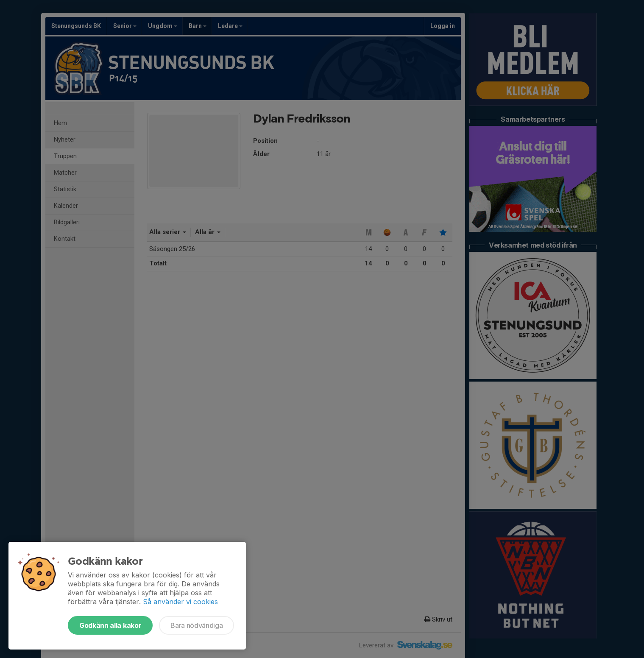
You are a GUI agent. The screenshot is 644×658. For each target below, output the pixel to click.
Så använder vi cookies (180, 602)
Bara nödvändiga (197, 625)
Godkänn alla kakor (110, 625)
